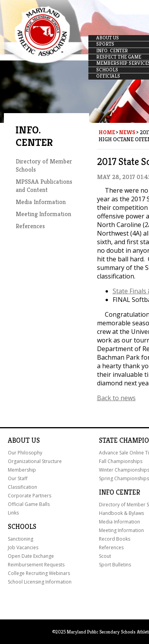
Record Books (115, 539)
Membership (22, 470)
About (19, 440)
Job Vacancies (23, 547)
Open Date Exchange (31, 556)
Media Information (41, 202)
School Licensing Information (40, 582)
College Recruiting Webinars (39, 573)
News (127, 132)
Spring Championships (124, 478)
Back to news (116, 398)
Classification (22, 487)
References (30, 226)
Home (107, 132)
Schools (22, 527)
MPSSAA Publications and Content (44, 186)
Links (13, 513)
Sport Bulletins (115, 565)
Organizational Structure (35, 461)
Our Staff (18, 478)
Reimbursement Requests (36, 565)
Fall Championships (121, 461)
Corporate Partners (30, 496)
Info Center (119, 492)
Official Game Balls (29, 504)
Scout (105, 556)
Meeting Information (43, 214)
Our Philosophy (25, 453)
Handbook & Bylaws (121, 513)
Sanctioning (21, 539)
